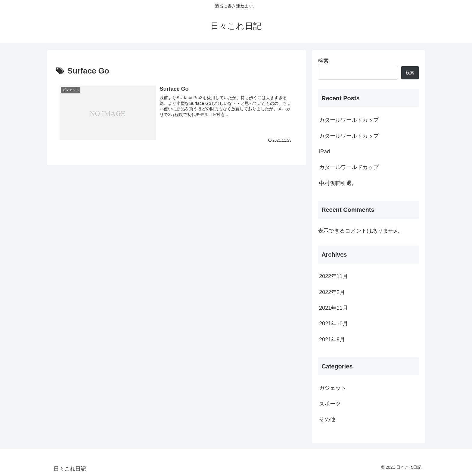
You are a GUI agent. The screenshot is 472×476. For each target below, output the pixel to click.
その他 (327, 419)
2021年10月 (334, 324)
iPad (324, 152)
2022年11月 (334, 276)
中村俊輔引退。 (338, 183)
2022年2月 (332, 292)
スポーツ (330, 404)
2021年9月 (332, 340)
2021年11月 (334, 308)
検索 (323, 61)
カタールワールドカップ (349, 120)
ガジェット (333, 388)
